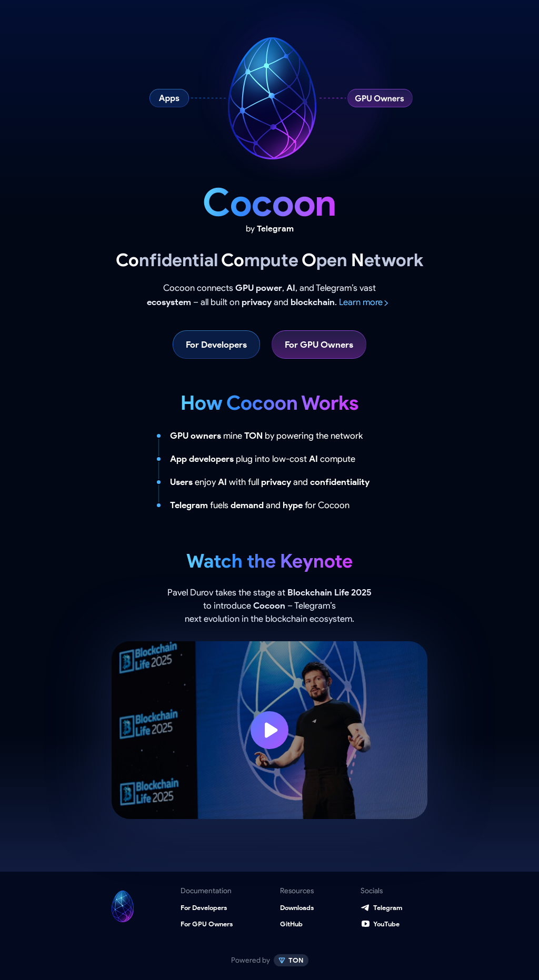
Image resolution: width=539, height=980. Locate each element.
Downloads (297, 908)
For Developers (216, 345)
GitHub (291, 924)
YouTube (386, 924)
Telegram (388, 908)
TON (295, 960)
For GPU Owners (319, 345)
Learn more (361, 302)
